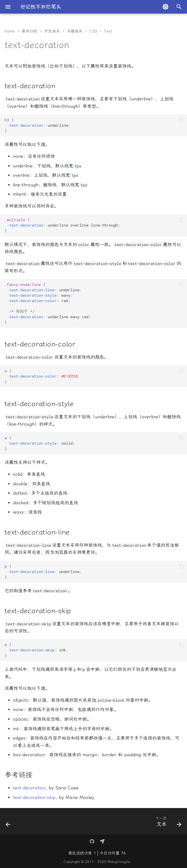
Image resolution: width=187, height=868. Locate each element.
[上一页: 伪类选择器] (9, 823)
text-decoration (29, 788)
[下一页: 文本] (167, 823)
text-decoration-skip (34, 797)
